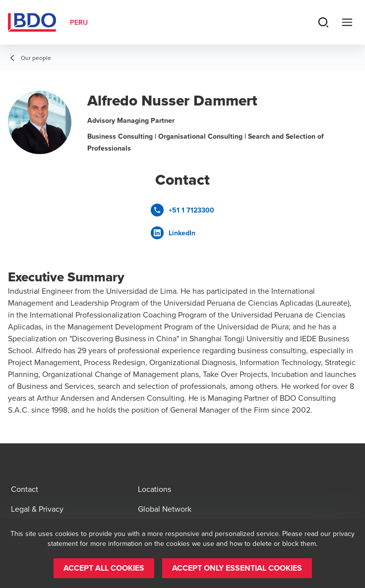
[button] (104, 568)
